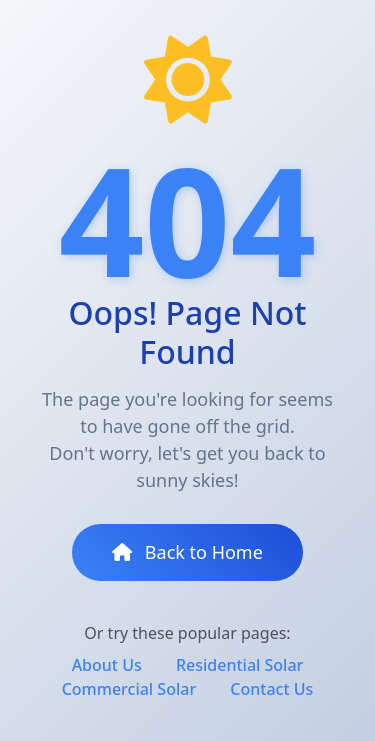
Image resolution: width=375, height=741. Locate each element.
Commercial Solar (129, 689)
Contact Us (271, 689)
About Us (107, 665)
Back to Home (187, 552)
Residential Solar (239, 665)
